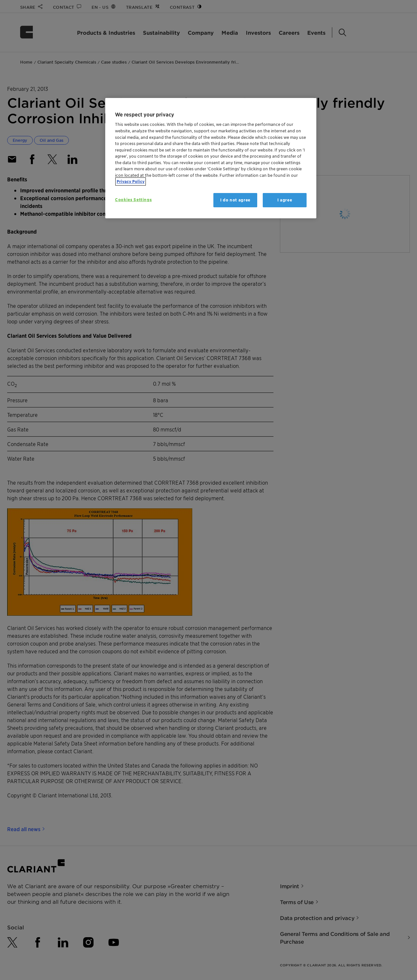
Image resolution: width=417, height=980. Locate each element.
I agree (285, 200)
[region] (211, 158)
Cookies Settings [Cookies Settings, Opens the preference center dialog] (133, 200)
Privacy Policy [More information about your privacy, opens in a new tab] (131, 181)
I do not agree (235, 200)
